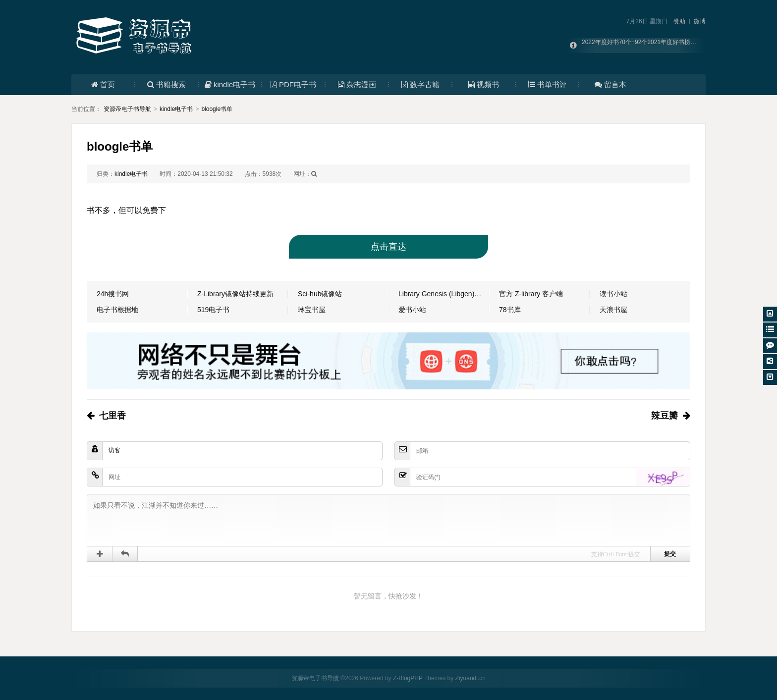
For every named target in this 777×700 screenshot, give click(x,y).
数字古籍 (420, 84)
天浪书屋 (613, 310)
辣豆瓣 (665, 416)
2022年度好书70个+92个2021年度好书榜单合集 (645, 46)
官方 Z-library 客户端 (531, 294)
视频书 (484, 84)
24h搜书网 (113, 294)
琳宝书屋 (312, 310)
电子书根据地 (117, 310)
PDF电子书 (293, 84)
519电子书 (213, 310)
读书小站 (613, 294)
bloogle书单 (217, 109)
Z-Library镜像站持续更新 (235, 294)
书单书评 (547, 84)
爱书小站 (412, 310)
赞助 (679, 21)
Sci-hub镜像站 (320, 294)
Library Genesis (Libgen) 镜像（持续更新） (444, 294)
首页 (103, 84)
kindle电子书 (230, 84)
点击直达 (388, 247)
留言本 (610, 84)
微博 (700, 21)
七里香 (112, 416)
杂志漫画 (357, 84)
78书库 (510, 310)
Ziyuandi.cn (471, 678)
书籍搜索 (166, 84)
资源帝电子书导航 (127, 109)
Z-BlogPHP (408, 678)
